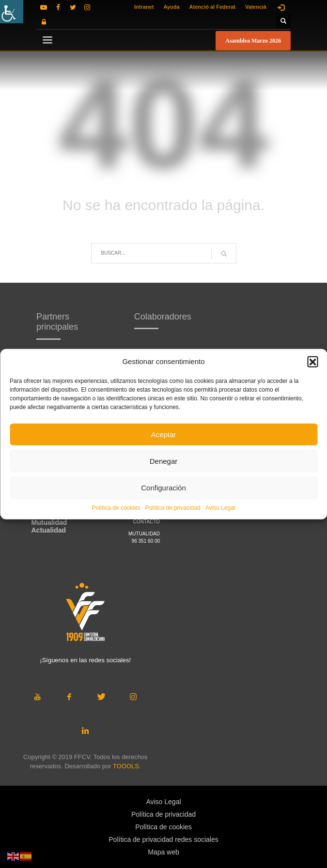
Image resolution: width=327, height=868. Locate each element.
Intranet (144, 7)
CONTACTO (147, 522)
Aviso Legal (220, 508)
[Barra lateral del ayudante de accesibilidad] (12, 12)
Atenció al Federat (212, 7)
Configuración (163, 487)
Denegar (164, 461)
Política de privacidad (173, 508)
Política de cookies (116, 508)
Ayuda (171, 7)
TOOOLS (126, 766)
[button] (312, 362)
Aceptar (164, 434)
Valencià (256, 7)
